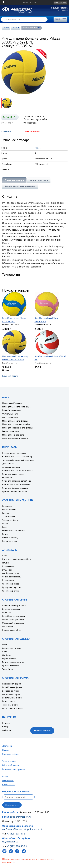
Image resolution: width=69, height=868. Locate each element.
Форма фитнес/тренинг (13, 708)
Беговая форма (9, 701)
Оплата (6, 750)
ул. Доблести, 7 (10, 842)
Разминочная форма (12, 684)
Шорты (5, 645)
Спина (5, 527)
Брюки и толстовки (11, 666)
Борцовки (7, 612)
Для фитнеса (8, 463)
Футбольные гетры (11, 573)
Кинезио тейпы (9, 510)
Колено (6, 513)
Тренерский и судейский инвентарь (18, 460)
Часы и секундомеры (12, 577)
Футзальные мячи (10, 417)
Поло (5, 652)
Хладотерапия (9, 517)
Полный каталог (42, 731)
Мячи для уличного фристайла (16, 424)
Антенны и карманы (11, 467)
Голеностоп (7, 506)
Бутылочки (7, 570)
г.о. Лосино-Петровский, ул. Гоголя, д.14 (22, 829)
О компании (8, 780)
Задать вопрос (9, 761)
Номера (6, 726)
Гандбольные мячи (11, 431)
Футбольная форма (11, 694)
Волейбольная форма (12, 687)
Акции (5, 776)
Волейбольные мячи (30, 27)
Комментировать (10, 376)
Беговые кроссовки (11, 609)
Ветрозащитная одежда (13, 662)
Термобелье (8, 669)
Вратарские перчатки (12, 587)
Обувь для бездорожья (13, 623)
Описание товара (14, 180)
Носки (5, 556)
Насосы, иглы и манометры (14, 453)
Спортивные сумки (11, 591)
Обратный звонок (11, 765)
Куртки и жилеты (10, 659)
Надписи (6, 723)
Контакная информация (14, 769)
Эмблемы (6, 730)
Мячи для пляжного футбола (15, 421)
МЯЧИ (15, 28)
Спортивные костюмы (12, 648)
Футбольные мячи (10, 414)
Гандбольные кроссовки (13, 619)
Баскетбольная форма (12, 698)
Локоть (5, 523)
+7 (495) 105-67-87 (17, 834)
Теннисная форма (10, 705)
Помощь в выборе (11, 754)
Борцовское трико (11, 691)
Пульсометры (8, 580)
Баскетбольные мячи (12, 410)
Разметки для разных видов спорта (18, 456)
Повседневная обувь (12, 630)
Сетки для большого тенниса (15, 488)
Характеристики (39, 180)
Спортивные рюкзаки (12, 584)
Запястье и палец (10, 538)
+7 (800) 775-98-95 (29, 3)
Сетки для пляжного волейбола (16, 481)
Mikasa (38, 148)
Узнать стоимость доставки (20, 186)
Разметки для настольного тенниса (18, 471)
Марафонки (8, 626)
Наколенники (8, 566)
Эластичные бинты (10, 520)
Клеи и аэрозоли (10, 541)
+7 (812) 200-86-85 (17, 846)
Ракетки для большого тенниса (16, 484)
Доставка (7, 746)
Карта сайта (8, 785)
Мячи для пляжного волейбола (16, 407)
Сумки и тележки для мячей (15, 491)
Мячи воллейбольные (12, 403)
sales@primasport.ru (21, 817)
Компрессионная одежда (14, 531)
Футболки (7, 655)
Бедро (5, 534)
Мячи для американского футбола (18, 428)
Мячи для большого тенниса (15, 438)
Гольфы (6, 563)
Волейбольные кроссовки (14, 616)
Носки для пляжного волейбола (17, 559)
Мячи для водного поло (13, 435)
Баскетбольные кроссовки (14, 605)
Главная (6, 28)
